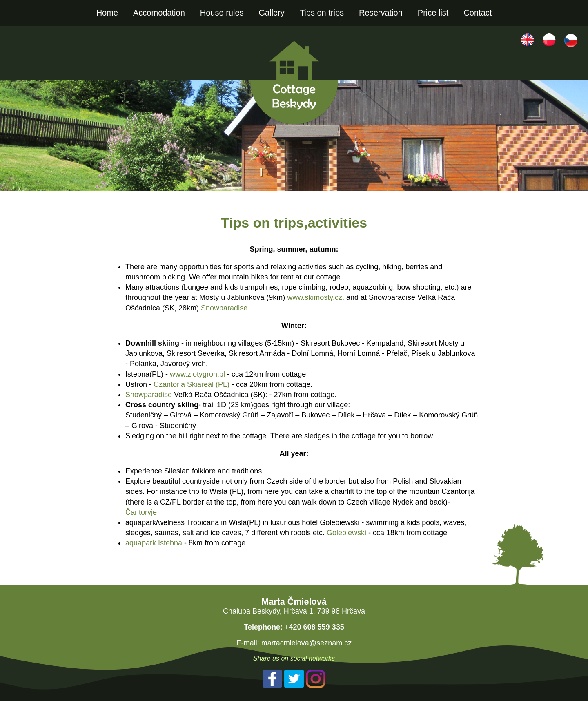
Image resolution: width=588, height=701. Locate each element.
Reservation (381, 13)
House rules (222, 13)
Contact (478, 13)
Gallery (272, 13)
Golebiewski (346, 533)
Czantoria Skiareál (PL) (192, 384)
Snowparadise (224, 308)
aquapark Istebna (154, 543)
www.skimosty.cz (315, 297)
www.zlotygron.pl (197, 374)
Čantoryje (141, 512)
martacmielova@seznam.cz (306, 643)
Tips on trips (322, 13)
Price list (433, 13)
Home (107, 13)
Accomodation (159, 13)
